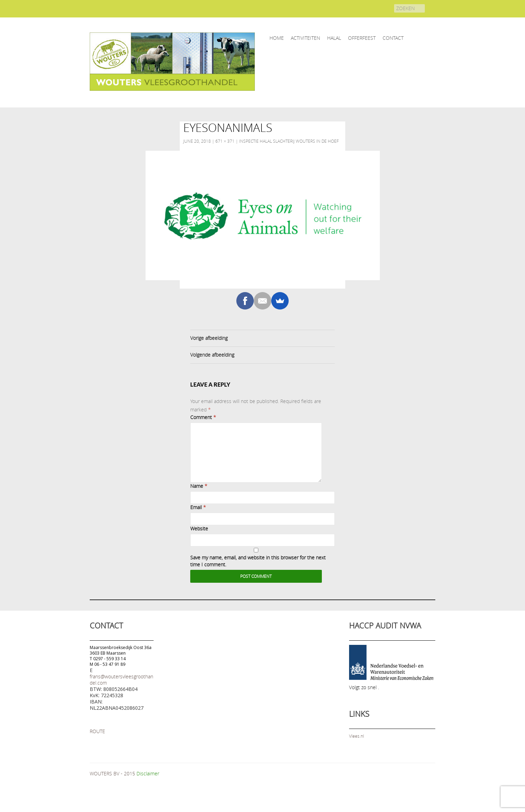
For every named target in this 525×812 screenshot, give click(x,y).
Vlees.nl (357, 736)
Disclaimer (148, 773)
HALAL (334, 38)
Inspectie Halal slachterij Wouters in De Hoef (289, 141)
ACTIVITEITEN (305, 38)
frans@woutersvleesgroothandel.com (121, 680)
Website (199, 528)
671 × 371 (225, 141)
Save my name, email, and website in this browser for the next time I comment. (258, 561)
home (277, 38)
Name (199, 486)
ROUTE (97, 731)
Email (198, 507)
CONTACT (393, 38)
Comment (203, 417)
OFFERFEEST (362, 38)
